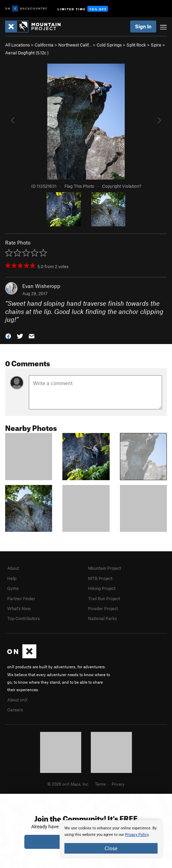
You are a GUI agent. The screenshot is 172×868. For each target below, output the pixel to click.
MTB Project (100, 578)
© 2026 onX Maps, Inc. (68, 784)
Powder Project (103, 608)
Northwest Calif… (75, 45)
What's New (19, 608)
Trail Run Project (104, 599)
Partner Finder (21, 599)
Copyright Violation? (122, 186)
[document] (111, 839)
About (13, 568)
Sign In (143, 26)
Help (12, 578)
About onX (17, 700)
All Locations (17, 45)
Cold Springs (109, 45)
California (44, 45)
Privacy (118, 784)
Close (111, 848)
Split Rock (136, 45)
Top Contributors (23, 618)
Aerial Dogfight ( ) (27, 53)
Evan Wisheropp (41, 286)
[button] (8, 335)
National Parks (102, 618)
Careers (15, 710)
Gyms (13, 588)
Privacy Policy (137, 835)
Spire (156, 45)
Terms (100, 784)
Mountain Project (105, 568)
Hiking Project (102, 588)
